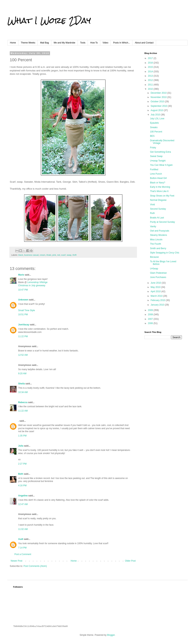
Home (13, 43)
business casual (31, 255)
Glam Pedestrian (158, 273)
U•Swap (154, 269)
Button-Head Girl (158, 178)
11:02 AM (23, 529)
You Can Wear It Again (161, 165)
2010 (151, 89)
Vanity (153, 226)
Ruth (152, 213)
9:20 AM (22, 374)
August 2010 (157, 110)
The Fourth (156, 244)
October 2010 (158, 102)
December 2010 (159, 93)
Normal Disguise (158, 200)
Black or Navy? (158, 183)
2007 (151, 319)
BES (152, 136)
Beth (21, 474)
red (59, 255)
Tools (83, 43)
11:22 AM (23, 411)
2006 (151, 323)
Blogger (111, 635)
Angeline (23, 496)
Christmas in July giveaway (32, 285)
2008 (151, 315)
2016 (151, 63)
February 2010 (158, 300)
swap (69, 255)
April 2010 (156, 291)
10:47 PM (23, 290)
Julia (21, 446)
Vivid (152, 205)
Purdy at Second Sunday (162, 222)
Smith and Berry (158, 248)
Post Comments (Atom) (35, 566)
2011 (151, 85)
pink (54, 255)
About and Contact (144, 43)
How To (94, 43)
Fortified (154, 170)
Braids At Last (157, 218)
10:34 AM (23, 392)
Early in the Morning (160, 187)
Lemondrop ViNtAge (37, 282)
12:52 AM (23, 355)
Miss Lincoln (156, 240)
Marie (21, 275)
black (21, 255)
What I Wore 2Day (49, 20)
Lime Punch (156, 174)
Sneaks (154, 127)
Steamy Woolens (159, 235)
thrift (74, 255)
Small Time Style (27, 310)
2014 (151, 72)
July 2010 (156, 115)
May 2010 (156, 287)
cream (43, 255)
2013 (151, 76)
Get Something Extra (160, 152)
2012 (151, 80)
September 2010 (159, 106)
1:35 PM (22, 436)
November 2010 (159, 97)
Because (154, 257)
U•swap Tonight (158, 161)
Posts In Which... (122, 43)
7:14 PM (22, 548)
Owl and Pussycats (160, 231)
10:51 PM (23, 315)
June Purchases (158, 277)
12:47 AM (23, 504)
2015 (151, 67)
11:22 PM (23, 336)
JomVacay (24, 325)
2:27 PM (22, 464)
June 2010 (156, 283)
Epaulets (154, 123)
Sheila (21, 384)
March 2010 (157, 296)
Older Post (130, 561)
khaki (49, 255)
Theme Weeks (28, 43)
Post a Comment (23, 554)
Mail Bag (44, 43)
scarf (63, 255)
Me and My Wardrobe (65, 43)
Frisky (153, 148)
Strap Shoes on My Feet (162, 196)
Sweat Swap (156, 156)
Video (105, 43)
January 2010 (158, 305)
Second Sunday (158, 209)
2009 (151, 310)
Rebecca (23, 402)
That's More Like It (159, 191)
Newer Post (16, 561)
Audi (21, 539)
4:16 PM (22, 486)
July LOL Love (157, 119)
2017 (151, 58)
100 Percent (156, 132)
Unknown (23, 300)
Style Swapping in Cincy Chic (165, 253)
